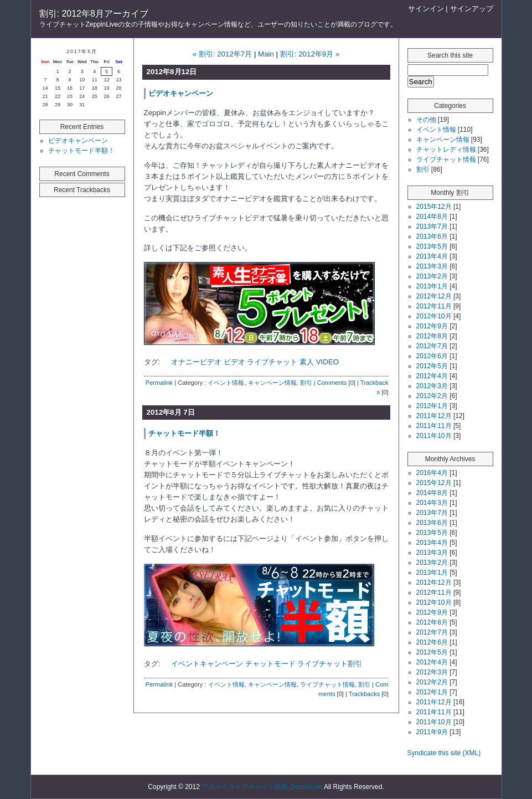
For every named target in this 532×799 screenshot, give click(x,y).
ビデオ (234, 362)
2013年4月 (432, 256)
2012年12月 (434, 296)
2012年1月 (432, 406)
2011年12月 (434, 416)
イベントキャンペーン (207, 664)
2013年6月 (432, 236)
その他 (426, 120)
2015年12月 (434, 207)
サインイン (426, 9)
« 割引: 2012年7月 (223, 54)
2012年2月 (432, 396)
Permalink (159, 383)
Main (266, 54)
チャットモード (270, 664)
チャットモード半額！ (81, 151)
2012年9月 (432, 326)
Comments (332, 383)
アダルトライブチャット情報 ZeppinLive (262, 787)
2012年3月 (432, 386)
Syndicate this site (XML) (444, 753)
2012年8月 (432, 336)
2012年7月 (432, 346)
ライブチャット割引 (330, 664)
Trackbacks (364, 694)
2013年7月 (432, 226)
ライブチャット (272, 362)
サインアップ (472, 9)
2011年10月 (434, 436)
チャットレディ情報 (446, 150)
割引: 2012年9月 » (310, 54)
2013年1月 (432, 286)
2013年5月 (432, 246)
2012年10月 (434, 316)
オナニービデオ (196, 362)
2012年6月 (432, 356)
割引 (306, 383)
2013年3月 (432, 266)
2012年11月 (434, 306)
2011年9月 (432, 732)
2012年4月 (432, 376)
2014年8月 (432, 216)
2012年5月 (432, 366)
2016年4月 (432, 473)
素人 (307, 362)
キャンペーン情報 (272, 383)
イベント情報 (226, 383)
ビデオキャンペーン (78, 141)
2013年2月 (432, 276)
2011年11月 (434, 426)
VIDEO (327, 362)
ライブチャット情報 (327, 684)
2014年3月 (432, 503)
